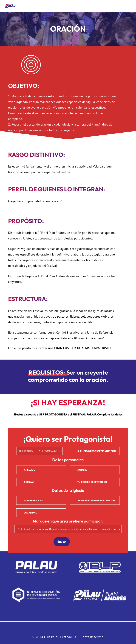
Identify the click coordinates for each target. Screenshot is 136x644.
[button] (129, 6)
